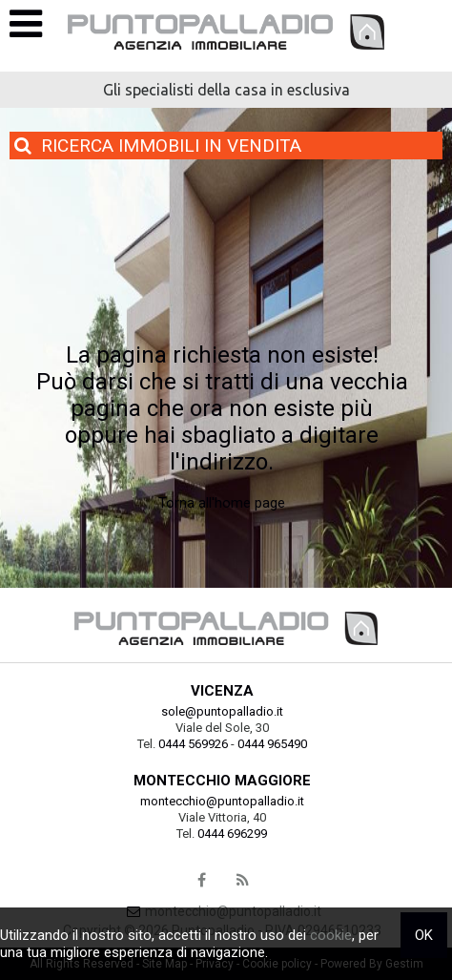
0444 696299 (232, 834)
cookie (331, 935)
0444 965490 (272, 744)
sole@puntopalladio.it (222, 711)
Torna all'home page (222, 503)
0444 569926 (193, 744)
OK (424, 935)
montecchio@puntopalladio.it (222, 801)
